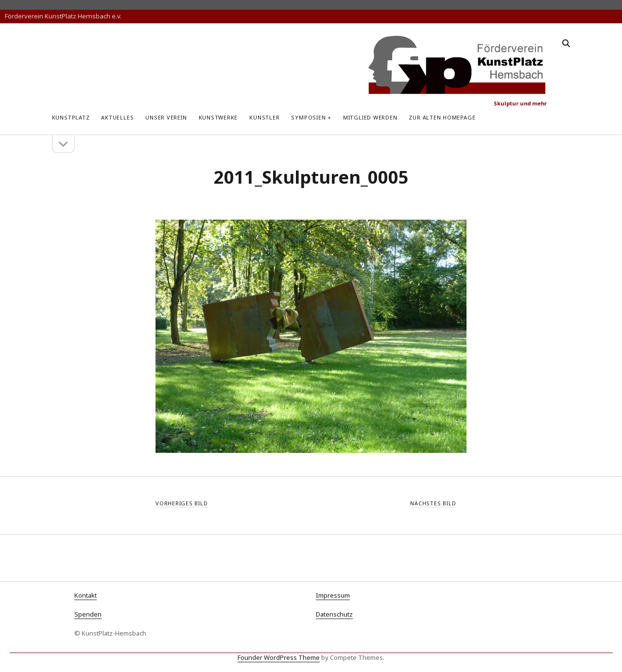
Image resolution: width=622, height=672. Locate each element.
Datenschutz (334, 614)
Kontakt (86, 595)
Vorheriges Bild (182, 503)
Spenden (88, 614)
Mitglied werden (370, 117)
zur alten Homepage (442, 117)
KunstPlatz (71, 117)
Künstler (264, 117)
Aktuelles (117, 117)
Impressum (333, 595)
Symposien (308, 117)
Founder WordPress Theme (279, 657)
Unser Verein (166, 117)
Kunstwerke (218, 117)
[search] (566, 44)
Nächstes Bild (433, 503)
